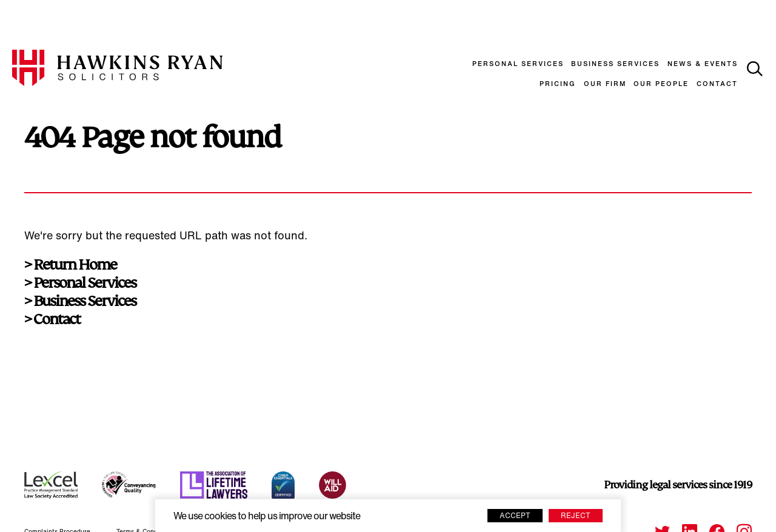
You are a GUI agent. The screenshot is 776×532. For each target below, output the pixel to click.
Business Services (615, 65)
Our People (661, 85)
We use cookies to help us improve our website (267, 517)
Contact (717, 85)
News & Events (703, 65)
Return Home (75, 265)
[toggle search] (755, 69)
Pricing (558, 85)
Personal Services (518, 65)
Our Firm (605, 85)
